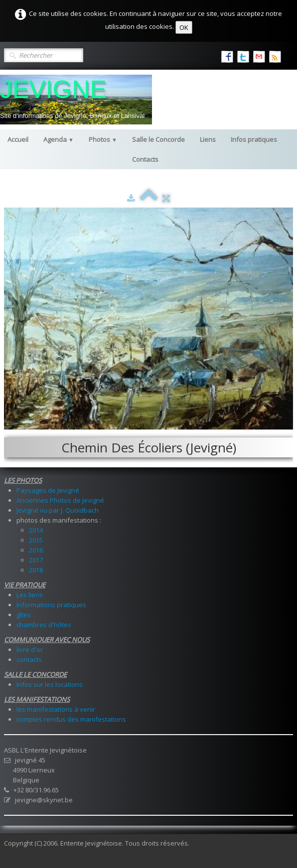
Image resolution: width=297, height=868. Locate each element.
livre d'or (30, 650)
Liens (208, 139)
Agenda (59, 139)
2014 (36, 530)
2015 (36, 540)
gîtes (24, 615)
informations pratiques (51, 605)
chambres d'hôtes (44, 625)
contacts (29, 659)
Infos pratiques (254, 139)
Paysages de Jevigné (48, 490)
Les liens (30, 595)
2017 (36, 560)
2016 (36, 550)
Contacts (145, 159)
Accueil (18, 139)
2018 (36, 570)
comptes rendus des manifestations (71, 719)
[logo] (76, 100)
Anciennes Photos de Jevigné (60, 500)
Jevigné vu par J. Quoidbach (58, 510)
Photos (103, 139)
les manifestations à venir (56, 709)
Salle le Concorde (158, 139)
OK (184, 27)
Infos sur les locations (50, 684)
